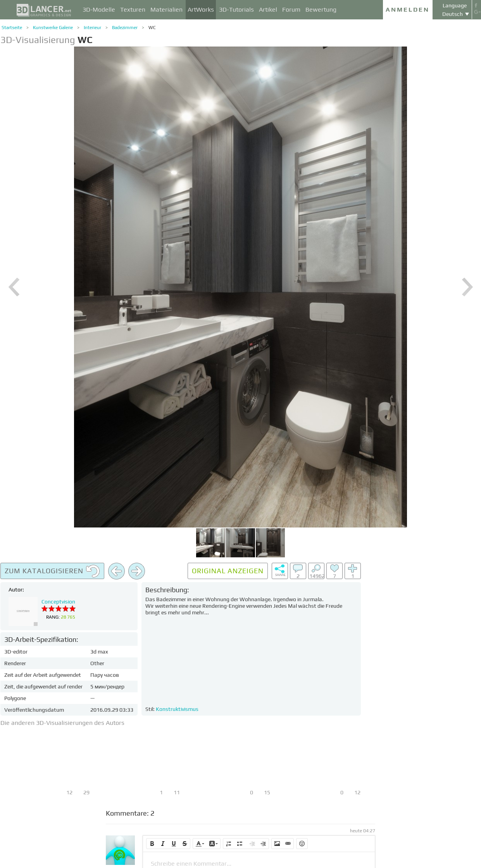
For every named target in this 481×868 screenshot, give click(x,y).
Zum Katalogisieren (52, 571)
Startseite (12, 28)
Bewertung (321, 10)
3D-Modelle (99, 10)
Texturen (133, 10)
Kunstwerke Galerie (53, 28)
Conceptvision (58, 602)
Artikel (268, 10)
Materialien (166, 10)
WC (152, 28)
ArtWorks (201, 10)
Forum (291, 10)
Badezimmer (125, 28)
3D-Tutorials (236, 10)
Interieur (92, 28)
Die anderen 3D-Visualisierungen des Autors (62, 723)
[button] (152, 844)
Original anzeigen (228, 571)
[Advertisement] (423, 679)
